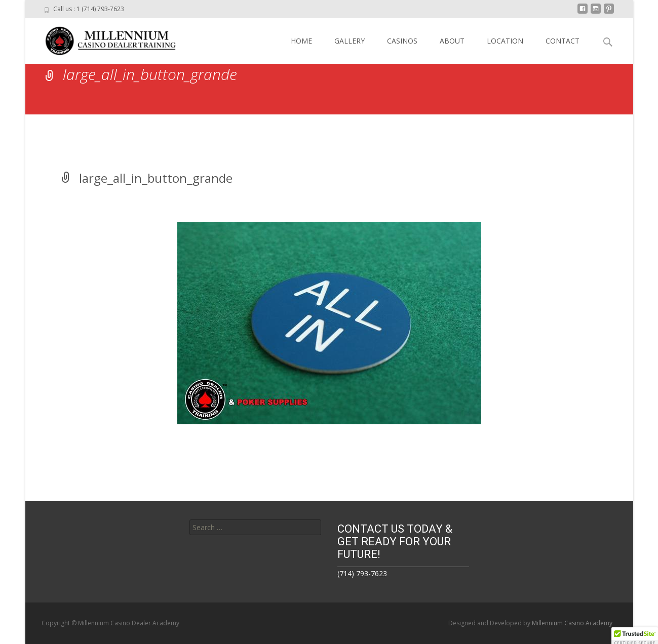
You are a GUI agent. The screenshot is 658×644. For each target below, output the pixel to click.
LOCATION (505, 41)
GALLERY (350, 41)
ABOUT (452, 41)
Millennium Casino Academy (572, 623)
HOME (301, 41)
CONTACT (563, 41)
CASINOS (402, 41)
